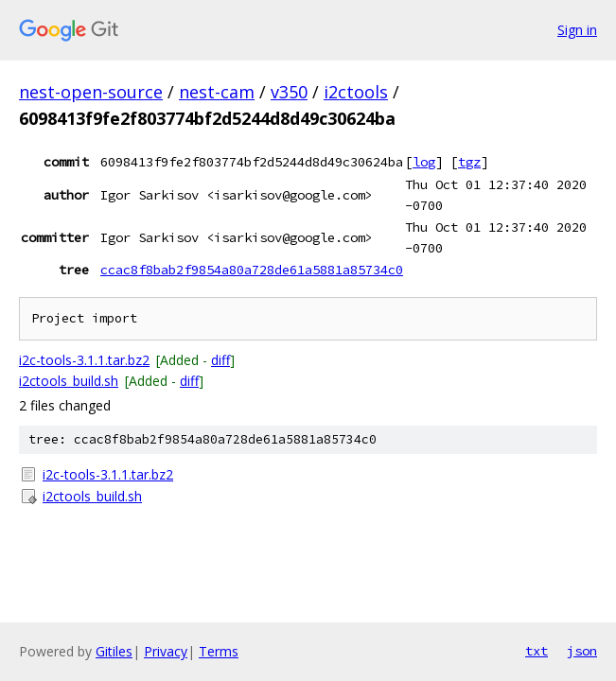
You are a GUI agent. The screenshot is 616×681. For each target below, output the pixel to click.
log (424, 162)
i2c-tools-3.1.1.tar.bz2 (84, 360)
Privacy (166, 651)
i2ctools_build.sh (69, 381)
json (582, 651)
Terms (219, 651)
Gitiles (114, 651)
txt (537, 651)
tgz (469, 162)
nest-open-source (91, 92)
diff (220, 360)
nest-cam (217, 92)
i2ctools (356, 92)
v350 (289, 92)
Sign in (577, 30)
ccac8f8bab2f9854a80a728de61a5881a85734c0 (252, 270)
